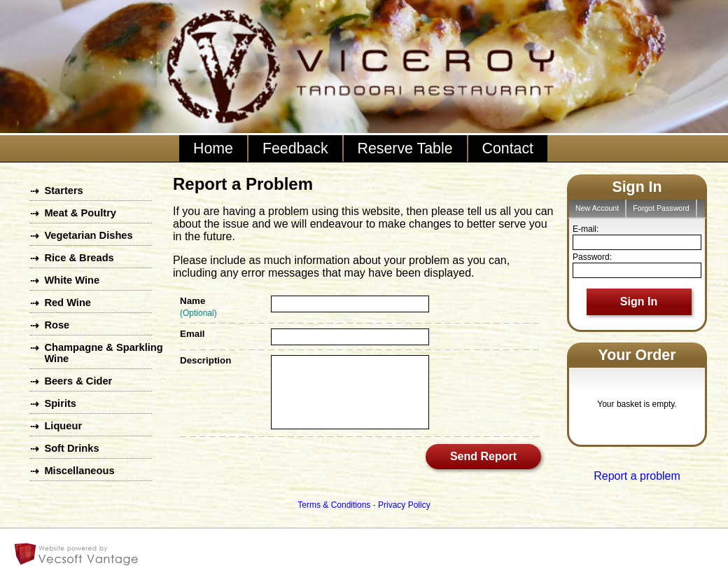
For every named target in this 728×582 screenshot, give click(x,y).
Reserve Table (405, 148)
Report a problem (637, 476)
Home (213, 148)
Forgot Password (661, 208)
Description (205, 360)
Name (192, 301)
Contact (508, 148)
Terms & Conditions (334, 505)
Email (192, 334)
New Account (597, 208)
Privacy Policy (404, 505)
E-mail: (586, 229)
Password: (592, 257)
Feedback (295, 148)
